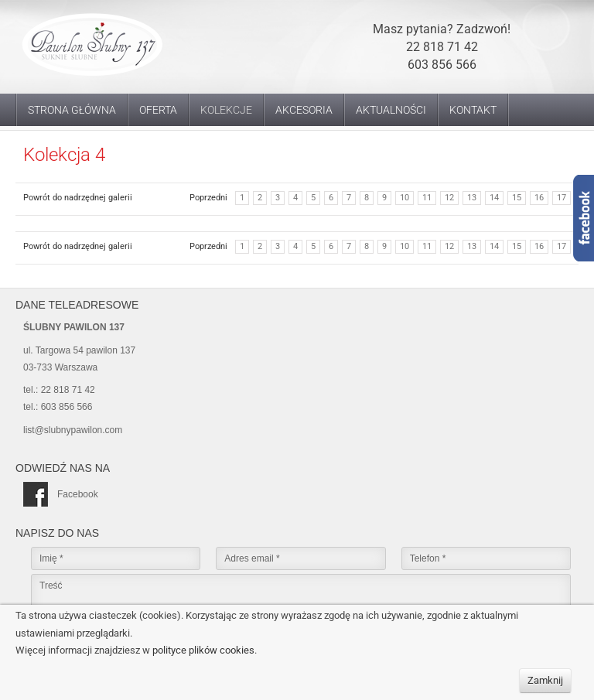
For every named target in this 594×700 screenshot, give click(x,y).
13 (472, 198)
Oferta (158, 110)
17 (562, 198)
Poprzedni (208, 198)
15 (517, 198)
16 (539, 198)
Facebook (61, 494)
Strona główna (72, 110)
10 (405, 198)
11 (427, 198)
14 (494, 198)
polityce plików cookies (203, 650)
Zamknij (545, 680)
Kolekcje (226, 110)
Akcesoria (304, 110)
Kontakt (473, 110)
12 (449, 198)
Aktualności (391, 110)
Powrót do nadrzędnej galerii (78, 198)
